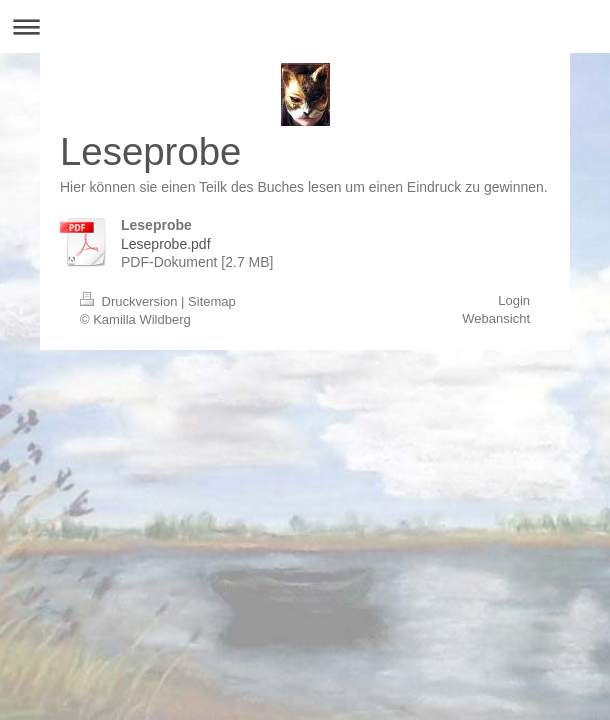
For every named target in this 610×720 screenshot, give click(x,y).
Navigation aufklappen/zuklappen (305, 26)
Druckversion (130, 301)
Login (514, 300)
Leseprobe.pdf (166, 244)
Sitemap (212, 301)
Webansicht (496, 318)
